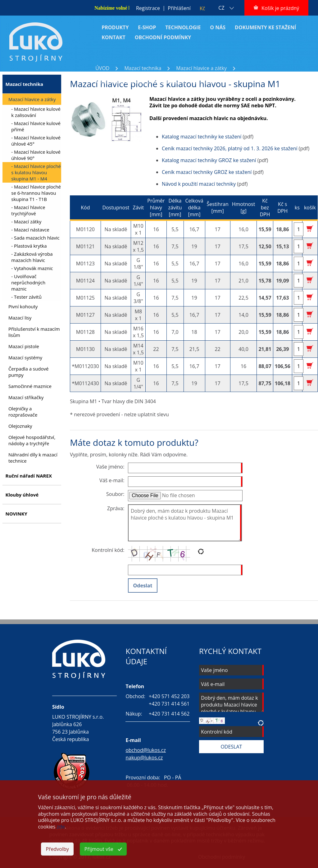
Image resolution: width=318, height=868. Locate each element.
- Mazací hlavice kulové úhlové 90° (36, 155)
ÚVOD (102, 68)
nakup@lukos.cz (144, 758)
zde (61, 827)
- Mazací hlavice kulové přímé (36, 126)
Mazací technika (143, 68)
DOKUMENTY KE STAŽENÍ (265, 27)
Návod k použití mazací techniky (199, 184)
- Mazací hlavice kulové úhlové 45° (36, 141)
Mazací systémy (25, 357)
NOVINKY (16, 514)
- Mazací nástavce (30, 230)
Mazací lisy (20, 318)
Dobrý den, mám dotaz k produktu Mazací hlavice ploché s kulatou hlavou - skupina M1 (185, 523)
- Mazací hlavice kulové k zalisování (36, 112)
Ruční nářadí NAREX (28, 476)
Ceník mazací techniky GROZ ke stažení (207, 172)
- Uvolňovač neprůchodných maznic (28, 282)
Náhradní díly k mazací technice (33, 458)
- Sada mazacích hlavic (35, 238)
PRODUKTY (115, 27)
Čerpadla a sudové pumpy (28, 372)
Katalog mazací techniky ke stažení (202, 137)
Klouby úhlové (22, 495)
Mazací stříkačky (26, 397)
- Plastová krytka (29, 246)
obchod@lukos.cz (146, 750)
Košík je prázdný (280, 8)
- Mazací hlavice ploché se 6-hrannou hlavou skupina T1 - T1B (36, 193)
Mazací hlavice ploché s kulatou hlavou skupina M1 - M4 (160, 75)
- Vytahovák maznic (32, 268)
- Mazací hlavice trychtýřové (28, 210)
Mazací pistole (24, 346)
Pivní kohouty (23, 306)
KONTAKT (114, 37)
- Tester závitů (26, 297)
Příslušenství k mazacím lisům (34, 332)
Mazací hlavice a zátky (201, 68)
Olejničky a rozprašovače (23, 412)
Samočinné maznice (30, 386)
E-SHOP (147, 27)
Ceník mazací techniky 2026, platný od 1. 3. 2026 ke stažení (230, 148)
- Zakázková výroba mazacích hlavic (32, 257)
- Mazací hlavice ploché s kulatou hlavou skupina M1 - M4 (36, 172)
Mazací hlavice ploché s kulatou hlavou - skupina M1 (155, 82)
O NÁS (218, 27)
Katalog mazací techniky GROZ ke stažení (209, 160)
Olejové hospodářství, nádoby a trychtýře (32, 440)
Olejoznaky (20, 426)
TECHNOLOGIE (183, 27)
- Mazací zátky (26, 222)
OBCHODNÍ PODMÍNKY (163, 37)
